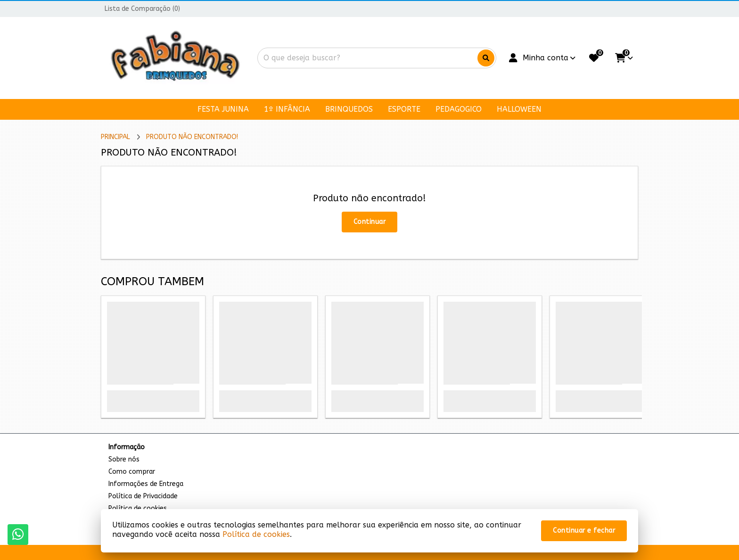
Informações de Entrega (146, 484)
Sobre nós (124, 459)
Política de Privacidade (143, 496)
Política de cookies (256, 534)
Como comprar (132, 472)
